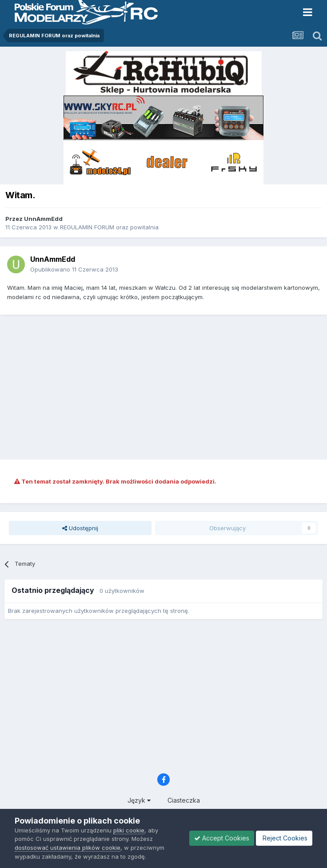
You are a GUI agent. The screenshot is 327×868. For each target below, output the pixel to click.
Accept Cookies (222, 838)
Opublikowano (74, 269)
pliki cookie (129, 830)
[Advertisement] (166, 386)
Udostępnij (80, 528)
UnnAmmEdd (43, 219)
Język (139, 800)
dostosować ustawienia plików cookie (68, 848)
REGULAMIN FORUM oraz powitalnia (109, 227)
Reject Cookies (284, 838)
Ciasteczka (184, 800)
